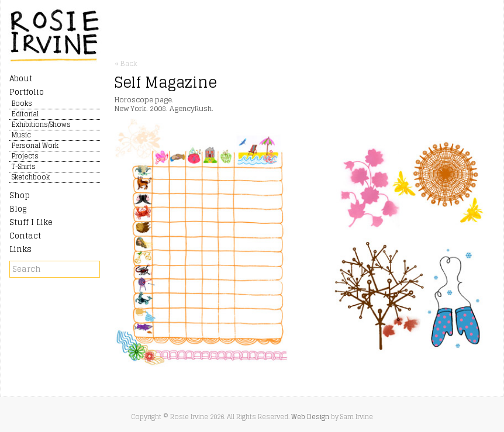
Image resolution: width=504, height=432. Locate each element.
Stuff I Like (31, 222)
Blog (18, 209)
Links (20, 249)
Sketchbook (31, 178)
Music (21, 136)
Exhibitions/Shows (41, 125)
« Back (126, 63)
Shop (20, 196)
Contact (25, 236)
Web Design (310, 417)
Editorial (25, 115)
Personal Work (35, 146)
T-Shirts (24, 167)
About (21, 79)
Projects (25, 157)
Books (22, 104)
